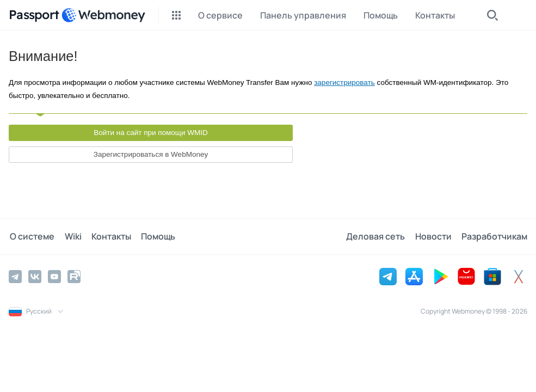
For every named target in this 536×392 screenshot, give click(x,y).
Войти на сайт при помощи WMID (151, 133)
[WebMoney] (103, 15)
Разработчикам (494, 236)
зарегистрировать (344, 82)
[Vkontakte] (35, 276)
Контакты (107, 236)
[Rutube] (74, 276)
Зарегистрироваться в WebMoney (151, 154)
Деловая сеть (378, 236)
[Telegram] (15, 276)
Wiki (70, 236)
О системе (31, 236)
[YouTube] (54, 276)
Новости (435, 236)
